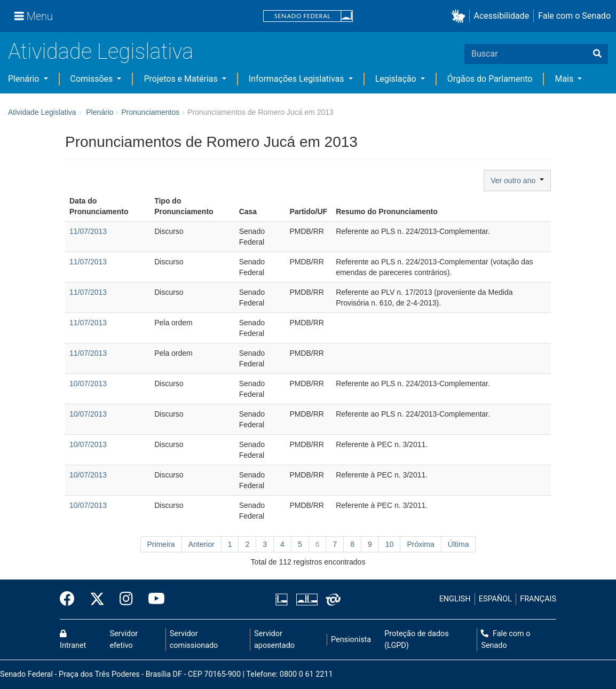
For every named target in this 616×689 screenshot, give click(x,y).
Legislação (397, 79)
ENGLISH (455, 599)
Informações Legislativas (298, 79)
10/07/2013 (88, 383)
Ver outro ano (517, 181)
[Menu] (34, 16)
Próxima (420, 544)
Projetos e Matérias (181, 79)
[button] (460, 16)
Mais (565, 79)
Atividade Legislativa (101, 52)
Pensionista (351, 640)
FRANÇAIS (538, 599)
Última (459, 544)
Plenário (25, 79)
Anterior (202, 544)
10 (390, 544)
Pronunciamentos (150, 112)
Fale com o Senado (574, 16)
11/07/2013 (88, 231)
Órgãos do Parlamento (490, 79)
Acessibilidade (502, 16)
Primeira (161, 544)
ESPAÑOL (495, 599)
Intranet (73, 640)
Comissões (93, 79)
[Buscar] (597, 54)
